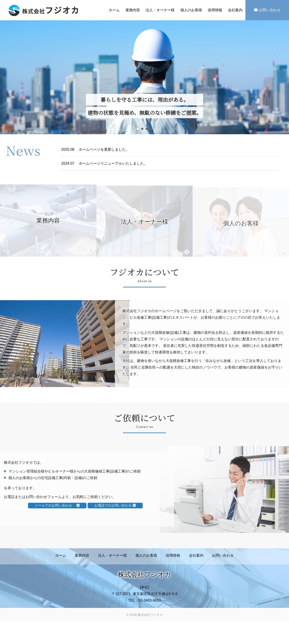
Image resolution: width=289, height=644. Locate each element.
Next (279, 78)
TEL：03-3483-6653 (145, 608)
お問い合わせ (267, 10)
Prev (10, 78)
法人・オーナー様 (160, 10)
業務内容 (133, 10)
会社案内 (235, 10)
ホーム (114, 10)
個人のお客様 (191, 10)
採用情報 (215, 10)
